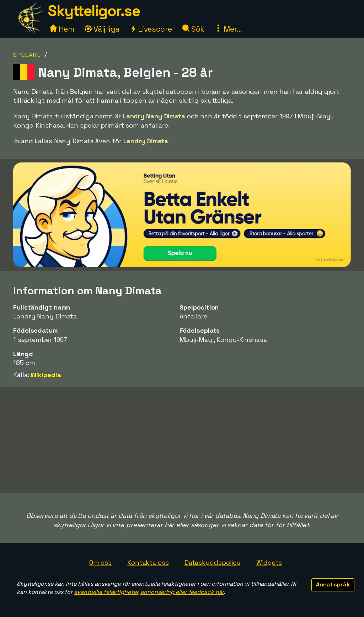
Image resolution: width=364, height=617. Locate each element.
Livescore (151, 29)
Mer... (228, 29)
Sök (194, 29)
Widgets (269, 562)
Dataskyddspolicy (213, 562)
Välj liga (102, 29)
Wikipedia (46, 375)
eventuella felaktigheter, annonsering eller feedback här (149, 592)
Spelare (27, 55)
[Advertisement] (182, 440)
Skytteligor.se (94, 11)
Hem (62, 29)
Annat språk (333, 584)
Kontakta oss (148, 562)
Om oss (100, 562)
